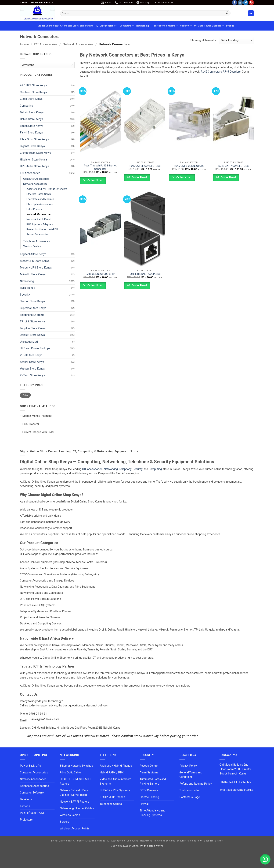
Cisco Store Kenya (31, 99)
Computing (127, 26)
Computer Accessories (36, 179)
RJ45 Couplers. (232, 72)
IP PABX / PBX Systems (115, 790)
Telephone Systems (166, 26)
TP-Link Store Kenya (33, 321)
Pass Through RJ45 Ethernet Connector (100, 167)
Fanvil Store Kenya (31, 133)
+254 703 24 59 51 (164, 3)
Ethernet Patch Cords (39, 194)
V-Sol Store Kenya (31, 355)
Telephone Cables (111, 804)
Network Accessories (78, 44)
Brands (231, 26)
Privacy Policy (188, 766)
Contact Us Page (190, 797)
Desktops (26, 799)
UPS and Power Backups (209, 26)
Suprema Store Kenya (33, 308)
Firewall (144, 804)
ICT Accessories (107, 26)
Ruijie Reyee (28, 288)
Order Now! (94, 180)
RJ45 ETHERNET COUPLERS (145, 274)
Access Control (149, 766)
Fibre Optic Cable (70, 772)
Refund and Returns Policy (196, 784)
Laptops (25, 806)
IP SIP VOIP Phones (112, 797)
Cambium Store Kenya (33, 92)
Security (186, 26)
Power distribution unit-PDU (42, 230)
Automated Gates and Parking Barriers (153, 781)
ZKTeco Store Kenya (32, 375)
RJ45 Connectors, (212, 72)
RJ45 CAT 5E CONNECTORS (145, 166)
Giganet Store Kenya (32, 146)
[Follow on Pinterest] (251, 3)
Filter (25, 395)
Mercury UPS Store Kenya (36, 268)
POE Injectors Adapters (40, 224)
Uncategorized (29, 342)
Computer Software (32, 793)
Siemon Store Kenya (32, 301)
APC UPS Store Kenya (33, 85)
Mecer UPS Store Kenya (35, 261)
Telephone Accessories (37, 241)
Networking (144, 26)
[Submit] (227, 13)
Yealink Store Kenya (32, 362)
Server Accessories (38, 235)
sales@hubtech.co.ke (45, 719)
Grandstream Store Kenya (35, 153)
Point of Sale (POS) (32, 813)
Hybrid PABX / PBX (112, 772)
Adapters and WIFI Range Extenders (47, 189)
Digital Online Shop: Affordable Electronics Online (66, 26)
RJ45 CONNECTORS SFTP (100, 274)
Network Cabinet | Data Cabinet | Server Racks (74, 793)
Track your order (189, 790)
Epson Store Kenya (32, 126)
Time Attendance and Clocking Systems (153, 813)
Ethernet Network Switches (76, 766)
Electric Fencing (149, 797)
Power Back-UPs (30, 766)
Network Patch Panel (39, 219)
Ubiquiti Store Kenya (32, 335)
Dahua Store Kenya (31, 119)
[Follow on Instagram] (240, 3)
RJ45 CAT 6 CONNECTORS (189, 166)
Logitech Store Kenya (33, 254)
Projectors (26, 820)
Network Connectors (39, 214)
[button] (251, 13)
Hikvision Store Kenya (33, 160)
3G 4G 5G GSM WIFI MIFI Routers (75, 781)
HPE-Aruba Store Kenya (34, 166)
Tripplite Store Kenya (33, 328)
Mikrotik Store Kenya (33, 274)
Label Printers (34, 209)
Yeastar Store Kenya (32, 369)
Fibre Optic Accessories (40, 204)
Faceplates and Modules (40, 199)
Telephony (125, 469)
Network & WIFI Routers (75, 802)
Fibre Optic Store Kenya (34, 139)
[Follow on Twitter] (246, 3)
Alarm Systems (149, 772)
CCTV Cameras (149, 790)
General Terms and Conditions (191, 775)
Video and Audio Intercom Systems (116, 781)
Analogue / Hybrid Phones (116, 766)
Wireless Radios (70, 815)
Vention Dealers (32, 246)
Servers (65, 822)
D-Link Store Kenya (32, 112)
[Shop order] (236, 40)
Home (24, 44)
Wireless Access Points (75, 828)
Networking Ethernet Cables (77, 808)
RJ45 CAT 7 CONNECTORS (234, 166)
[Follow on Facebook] (235, 3)
